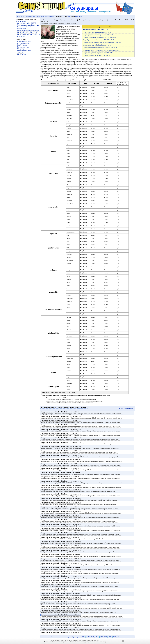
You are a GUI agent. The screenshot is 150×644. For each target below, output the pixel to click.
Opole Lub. (69, 119)
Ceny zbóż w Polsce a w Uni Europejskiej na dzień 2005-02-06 (101, 50)
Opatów (68, 386)
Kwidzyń (69, 295)
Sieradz (68, 153)
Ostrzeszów (69, 336)
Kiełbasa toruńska (23, 43)
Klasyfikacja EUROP (24, 41)
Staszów (68, 390)
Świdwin (69, 361)
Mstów (68, 368)
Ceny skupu (21, 16)
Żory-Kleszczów (70, 377)
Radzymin (69, 216)
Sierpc (68, 223)
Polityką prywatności (93, 640)
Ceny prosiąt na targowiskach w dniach (61, 412)
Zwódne (68, 131)
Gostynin (69, 197)
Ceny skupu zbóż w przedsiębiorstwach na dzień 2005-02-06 (100, 48)
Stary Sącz (69, 175)
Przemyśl (69, 251)
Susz (68, 314)
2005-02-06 (79, 16)
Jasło (68, 242)
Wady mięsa (21, 49)
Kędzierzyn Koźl (70, 232)
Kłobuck (68, 364)
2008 (106, 637)
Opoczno (69, 144)
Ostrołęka (69, 207)
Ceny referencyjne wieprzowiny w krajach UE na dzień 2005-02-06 (102, 42)
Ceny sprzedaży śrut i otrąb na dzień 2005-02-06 (97, 55)
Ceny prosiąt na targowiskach (46, 16)
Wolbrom (69, 179)
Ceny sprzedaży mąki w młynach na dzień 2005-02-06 (98, 53)
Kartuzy (68, 292)
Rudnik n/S (69, 257)
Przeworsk (69, 254)
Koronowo (69, 106)
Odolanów (69, 333)
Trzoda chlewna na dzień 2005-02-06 (96, 30)
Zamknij (123, 641)
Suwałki (68, 276)
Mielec (68, 248)
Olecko (68, 308)
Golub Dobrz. (70, 100)
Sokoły (68, 270)
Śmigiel (68, 349)
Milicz (68, 93)
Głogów (68, 87)
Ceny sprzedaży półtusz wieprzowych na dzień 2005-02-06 (100, 37)
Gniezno (68, 323)
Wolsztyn (69, 346)
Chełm (68, 112)
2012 (88, 637)
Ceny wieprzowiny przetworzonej (28, 31)
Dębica (68, 238)
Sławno (68, 355)
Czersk (68, 286)
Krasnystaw (69, 115)
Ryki (68, 122)
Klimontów (69, 383)
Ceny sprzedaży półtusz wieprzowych (25, 28)
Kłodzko (68, 90)
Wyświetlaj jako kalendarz (126, 408)
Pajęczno (69, 147)
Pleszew (68, 339)
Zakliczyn (69, 182)
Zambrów (69, 279)
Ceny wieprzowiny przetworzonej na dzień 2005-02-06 (98, 40)
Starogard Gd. (70, 298)
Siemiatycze (69, 267)
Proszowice (69, 172)
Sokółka (68, 273)
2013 (84, 637)
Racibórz (69, 371)
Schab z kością (22, 45)
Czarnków (69, 320)
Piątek (68, 150)
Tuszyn (68, 156)
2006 (114, 637)
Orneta (68, 311)
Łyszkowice (69, 141)
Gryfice (68, 352)
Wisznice (69, 128)
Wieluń (68, 163)
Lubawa (68, 305)
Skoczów (69, 374)
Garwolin (69, 191)
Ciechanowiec (70, 260)
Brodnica (69, 97)
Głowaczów (69, 194)
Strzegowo (69, 226)
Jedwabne (69, 264)
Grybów (68, 166)
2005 (69, 16)
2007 (110, 637)
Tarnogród (69, 125)
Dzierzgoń (69, 289)
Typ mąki (20, 53)
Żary (68, 138)
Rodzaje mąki (22, 54)
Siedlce (68, 219)
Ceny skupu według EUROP (27, 23)
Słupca (68, 342)
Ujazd (68, 160)
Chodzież (69, 317)
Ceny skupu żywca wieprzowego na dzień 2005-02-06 (98, 35)
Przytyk (68, 210)
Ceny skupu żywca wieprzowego (28, 25)
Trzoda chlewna (31, 16)
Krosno (68, 245)
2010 (97, 637)
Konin (68, 327)
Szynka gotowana (23, 47)
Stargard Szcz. (70, 358)
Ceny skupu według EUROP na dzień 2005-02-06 (97, 32)
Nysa (68, 235)
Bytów (68, 282)
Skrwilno (69, 109)
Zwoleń (68, 229)
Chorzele (69, 185)
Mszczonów (69, 201)
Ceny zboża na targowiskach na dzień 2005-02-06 (97, 45)
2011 (92, 637)
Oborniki (69, 330)
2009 (101, 637)
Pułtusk (68, 213)
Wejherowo (69, 301)
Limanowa (69, 169)
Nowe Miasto (70, 204)
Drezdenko (69, 134)
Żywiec (68, 380)
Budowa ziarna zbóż (24, 51)
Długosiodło (69, 188)
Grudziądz (69, 103)
